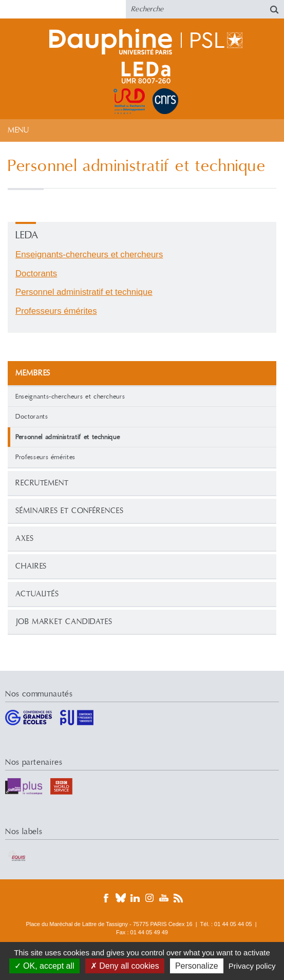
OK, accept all (44, 966)
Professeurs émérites (45, 457)
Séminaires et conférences (70, 511)
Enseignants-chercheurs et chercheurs (70, 397)
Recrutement (42, 483)
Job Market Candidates (64, 622)
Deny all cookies (125, 966)
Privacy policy (252, 966)
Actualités (37, 594)
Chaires (31, 566)
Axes (25, 539)
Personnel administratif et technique (84, 292)
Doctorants (32, 417)
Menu (18, 130)
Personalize (197, 966)
